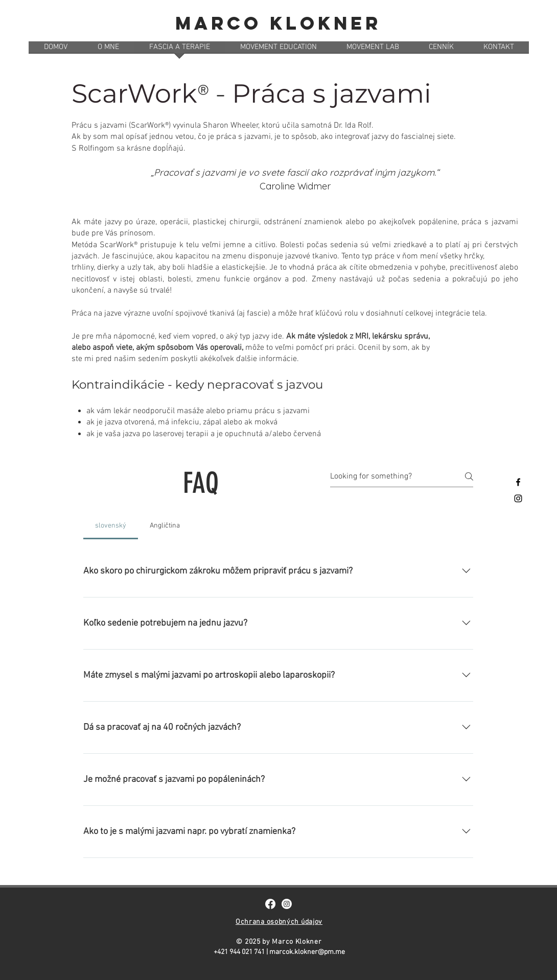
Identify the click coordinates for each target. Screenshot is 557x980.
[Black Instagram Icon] (518, 498)
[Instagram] (287, 904)
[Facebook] (270, 904)
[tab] (111, 526)
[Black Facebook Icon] (518, 482)
